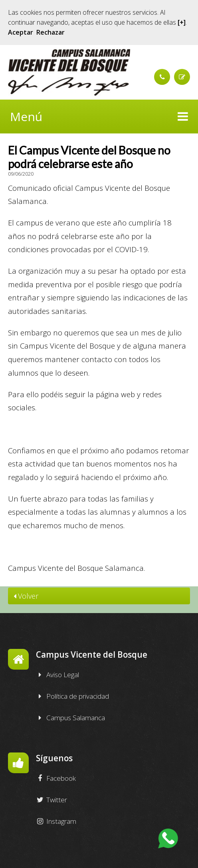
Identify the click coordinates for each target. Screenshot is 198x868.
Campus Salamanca (70, 718)
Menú (99, 117)
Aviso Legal (57, 675)
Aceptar (21, 32)
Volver (26, 596)
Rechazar (50, 32)
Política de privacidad (72, 697)
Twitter (51, 800)
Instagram (56, 822)
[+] (182, 22)
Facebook (56, 779)
